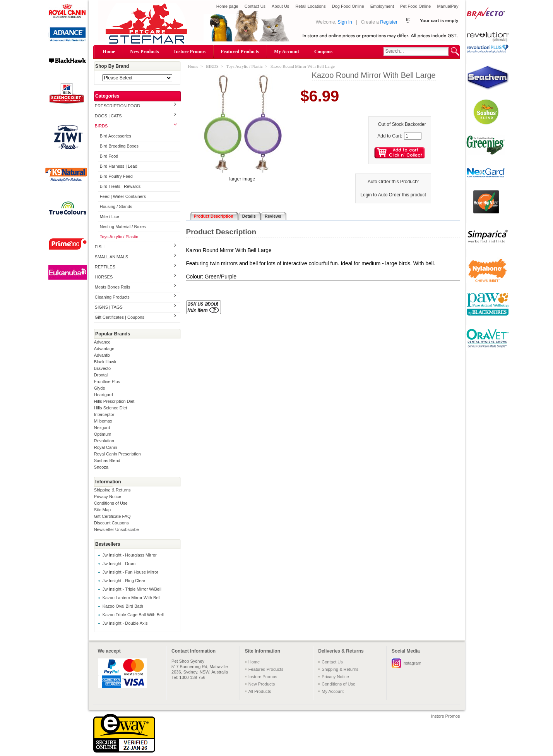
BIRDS (101, 126)
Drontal (101, 375)
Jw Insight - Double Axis (125, 623)
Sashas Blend (107, 460)
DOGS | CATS (108, 116)
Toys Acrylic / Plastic (119, 237)
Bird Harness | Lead (119, 166)
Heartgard (104, 395)
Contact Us (255, 6)
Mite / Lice (110, 216)
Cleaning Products (112, 297)
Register (389, 22)
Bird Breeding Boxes (119, 146)
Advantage (104, 349)
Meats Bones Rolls (113, 287)
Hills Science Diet (111, 408)
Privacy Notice (108, 497)
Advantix (102, 355)
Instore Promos (190, 52)
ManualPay (448, 6)
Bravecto (102, 368)
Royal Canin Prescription (117, 454)
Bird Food (109, 156)
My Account (287, 52)
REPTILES (105, 267)
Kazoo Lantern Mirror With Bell (132, 598)
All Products (260, 691)
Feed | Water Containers (123, 196)
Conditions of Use (111, 503)
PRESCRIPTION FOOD (117, 106)
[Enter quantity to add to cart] (413, 136)
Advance (102, 342)
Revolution (104, 441)
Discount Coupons (111, 523)
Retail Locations (310, 6)
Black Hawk (105, 362)
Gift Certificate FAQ (112, 516)
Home (109, 52)
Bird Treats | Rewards (120, 186)
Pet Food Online (416, 6)
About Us (280, 6)
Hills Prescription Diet (114, 401)
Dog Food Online (348, 6)
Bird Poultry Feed (116, 176)
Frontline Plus (107, 381)
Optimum (103, 434)
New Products (144, 52)
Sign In (345, 22)
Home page (227, 6)
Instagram (412, 663)
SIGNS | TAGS (109, 307)
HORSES (104, 277)
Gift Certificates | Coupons (120, 317)
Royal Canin (106, 447)
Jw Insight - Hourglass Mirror (130, 555)
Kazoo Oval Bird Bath (123, 606)
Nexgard (102, 428)
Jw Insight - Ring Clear (124, 581)
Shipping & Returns (112, 490)
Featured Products (240, 52)
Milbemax (103, 421)
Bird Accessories (116, 136)
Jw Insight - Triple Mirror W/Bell (132, 589)
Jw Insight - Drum (119, 564)
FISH (100, 247)
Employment (382, 6)
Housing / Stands (116, 206)
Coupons (323, 52)
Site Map (102, 510)
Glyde (100, 388)
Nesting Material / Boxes (123, 227)
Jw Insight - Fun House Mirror (130, 572)
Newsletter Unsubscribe (116, 529)
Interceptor (104, 414)
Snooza (101, 467)
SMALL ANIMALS (111, 257)
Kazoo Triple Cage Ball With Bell (133, 615)
